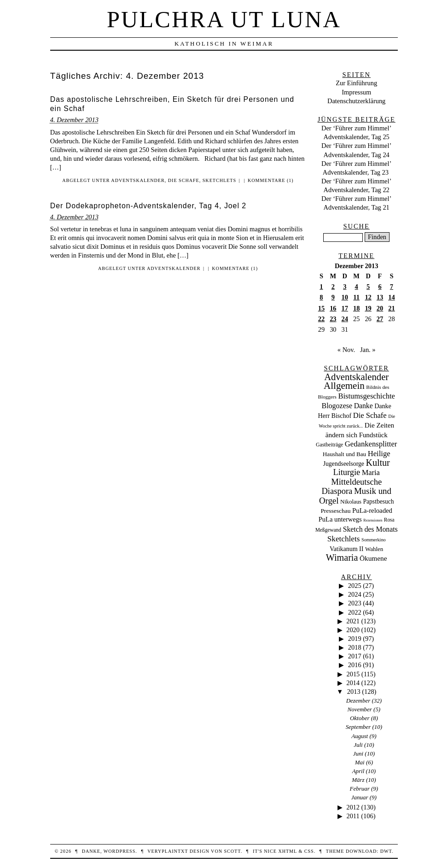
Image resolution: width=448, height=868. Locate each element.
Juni (358, 754)
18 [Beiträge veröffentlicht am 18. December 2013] (356, 308)
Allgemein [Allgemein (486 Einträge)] (344, 386)
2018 (355, 647)
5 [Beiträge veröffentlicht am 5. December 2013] (368, 287)
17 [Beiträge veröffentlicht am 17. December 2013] (345, 308)
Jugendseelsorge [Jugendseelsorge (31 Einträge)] (344, 464)
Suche (357, 226)
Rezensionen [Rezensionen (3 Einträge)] (373, 520)
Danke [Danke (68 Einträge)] (364, 406)
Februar (360, 789)
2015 (353, 674)
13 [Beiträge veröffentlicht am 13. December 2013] (380, 297)
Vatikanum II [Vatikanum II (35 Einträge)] (346, 549)
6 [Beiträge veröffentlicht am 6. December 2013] (380, 287)
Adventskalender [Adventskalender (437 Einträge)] (356, 377)
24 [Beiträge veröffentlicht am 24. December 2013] (345, 319)
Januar (360, 797)
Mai (360, 762)
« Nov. (346, 350)
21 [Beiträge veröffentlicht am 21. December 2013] (391, 308)
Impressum (356, 92)
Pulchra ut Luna (224, 19)
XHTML (287, 851)
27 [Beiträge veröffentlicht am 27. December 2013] (380, 319)
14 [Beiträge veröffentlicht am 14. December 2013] (391, 297)
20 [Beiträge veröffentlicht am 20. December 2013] (380, 308)
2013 (354, 692)
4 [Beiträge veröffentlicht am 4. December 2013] (357, 287)
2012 (353, 807)
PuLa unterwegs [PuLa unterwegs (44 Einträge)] (340, 519)
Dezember (358, 701)
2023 (355, 603)
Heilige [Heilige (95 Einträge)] (379, 454)
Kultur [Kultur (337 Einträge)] (378, 463)
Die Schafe (184, 180)
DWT (386, 851)
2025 (355, 586)
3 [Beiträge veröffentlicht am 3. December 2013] (345, 287)
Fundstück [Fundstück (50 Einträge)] (373, 435)
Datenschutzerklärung (356, 101)
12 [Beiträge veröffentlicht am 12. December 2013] (368, 297)
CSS (309, 851)
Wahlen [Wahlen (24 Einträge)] (374, 549)
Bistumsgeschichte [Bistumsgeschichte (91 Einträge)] (367, 396)
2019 (355, 639)
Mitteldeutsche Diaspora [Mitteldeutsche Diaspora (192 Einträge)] (352, 487)
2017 (355, 656)
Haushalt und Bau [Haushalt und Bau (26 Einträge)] (344, 454)
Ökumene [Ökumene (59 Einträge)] (373, 558)
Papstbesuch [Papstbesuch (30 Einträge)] (379, 501)
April (358, 771)
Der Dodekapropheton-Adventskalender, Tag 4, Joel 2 (148, 206)
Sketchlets (219, 180)
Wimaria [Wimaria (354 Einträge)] (342, 557)
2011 (353, 816)
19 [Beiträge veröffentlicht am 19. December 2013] (368, 308)
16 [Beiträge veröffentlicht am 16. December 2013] (333, 308)
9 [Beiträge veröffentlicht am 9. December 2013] (333, 297)
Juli (358, 745)
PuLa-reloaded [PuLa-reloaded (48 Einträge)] (372, 510)
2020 (353, 630)
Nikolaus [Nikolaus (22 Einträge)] (351, 502)
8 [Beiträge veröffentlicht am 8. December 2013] (321, 297)
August (360, 736)
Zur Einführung (356, 83)
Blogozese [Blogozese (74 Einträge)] (337, 406)
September (358, 727)
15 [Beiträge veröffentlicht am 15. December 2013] (321, 308)
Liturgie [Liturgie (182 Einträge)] (346, 472)
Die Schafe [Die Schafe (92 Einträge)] (370, 415)
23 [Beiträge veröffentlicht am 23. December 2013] (333, 319)
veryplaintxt (168, 851)
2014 (353, 683)
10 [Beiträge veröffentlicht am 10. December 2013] (345, 297)
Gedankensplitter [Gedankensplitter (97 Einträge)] (371, 444)
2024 (355, 594)
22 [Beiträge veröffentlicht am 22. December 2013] (321, 319)
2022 (355, 612)
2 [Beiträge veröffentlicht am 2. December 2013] (333, 287)
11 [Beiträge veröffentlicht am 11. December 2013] (356, 297)
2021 (353, 621)
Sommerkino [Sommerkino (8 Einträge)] (373, 540)
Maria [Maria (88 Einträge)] (371, 472)
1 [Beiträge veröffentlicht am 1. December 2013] (321, 287)
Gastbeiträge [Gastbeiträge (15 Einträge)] (329, 445)
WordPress (119, 851)
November (360, 709)
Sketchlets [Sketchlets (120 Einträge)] (344, 539)
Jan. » (368, 350)
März (358, 780)
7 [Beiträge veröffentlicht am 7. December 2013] (392, 287)
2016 (355, 665)
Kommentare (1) (271, 180)
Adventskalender (138, 180)
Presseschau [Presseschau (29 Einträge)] (335, 511)
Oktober (360, 718)
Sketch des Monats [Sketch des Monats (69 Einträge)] (370, 529)
